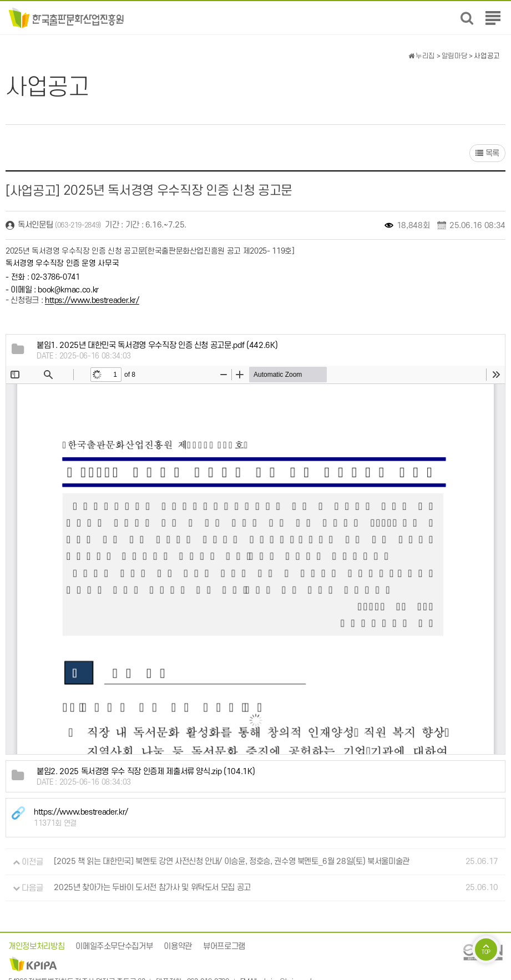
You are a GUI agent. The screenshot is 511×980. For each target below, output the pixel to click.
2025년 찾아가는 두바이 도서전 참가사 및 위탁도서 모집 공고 (152, 888)
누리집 (422, 56)
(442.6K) (157, 345)
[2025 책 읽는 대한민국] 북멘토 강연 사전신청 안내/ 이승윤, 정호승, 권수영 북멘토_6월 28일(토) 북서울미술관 (232, 862)
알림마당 (455, 56)
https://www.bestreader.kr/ (92, 301)
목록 (487, 153)
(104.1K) (146, 772)
